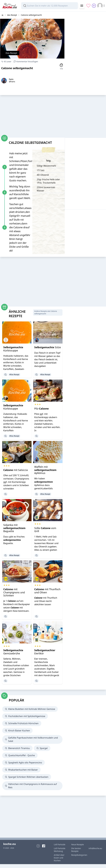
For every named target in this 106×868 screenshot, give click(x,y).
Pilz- (42, 409)
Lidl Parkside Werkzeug (60, 850)
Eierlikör (45, 652)
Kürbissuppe (13, 349)
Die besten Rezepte (76, 850)
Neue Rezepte (77, 844)
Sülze (48, 347)
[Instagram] (38, 846)
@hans (12, 82)
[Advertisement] (85, 29)
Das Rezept (11, 53)
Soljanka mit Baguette (14, 528)
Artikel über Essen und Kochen (59, 858)
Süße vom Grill (45, 530)
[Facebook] (44, 846)
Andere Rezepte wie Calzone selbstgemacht (46, 312)
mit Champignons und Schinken (14, 592)
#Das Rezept (14, 375)
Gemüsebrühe (13, 652)
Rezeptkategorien (78, 855)
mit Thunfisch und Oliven (47, 591)
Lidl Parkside (60, 844)
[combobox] (50, 6)
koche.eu (10, 844)
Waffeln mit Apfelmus (45, 470)
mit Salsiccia (16, 470)
